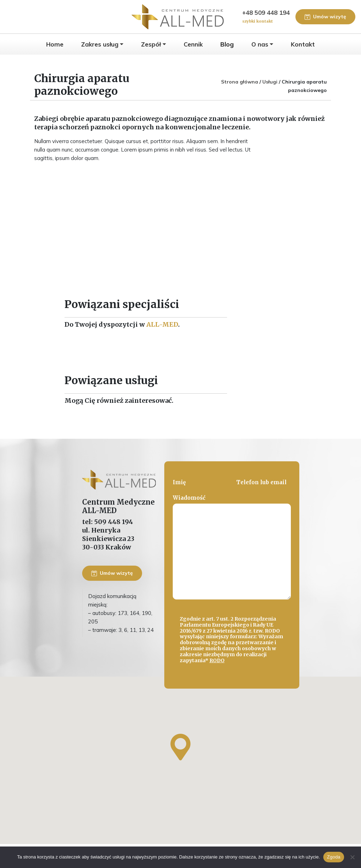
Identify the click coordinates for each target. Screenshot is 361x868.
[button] (180, 747)
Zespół (151, 44)
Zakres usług (100, 44)
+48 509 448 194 (266, 17)
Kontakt (303, 44)
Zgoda (334, 857)
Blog (227, 44)
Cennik (193, 44)
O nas (260, 44)
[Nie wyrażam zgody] (352, 857)
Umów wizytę (325, 17)
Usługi (270, 82)
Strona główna (240, 82)
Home (55, 44)
